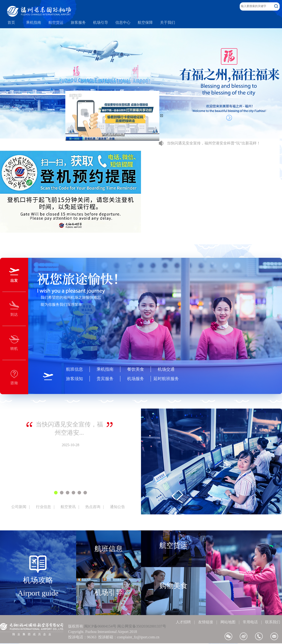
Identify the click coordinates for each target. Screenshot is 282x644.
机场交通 (166, 369)
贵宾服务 (105, 379)
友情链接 (206, 622)
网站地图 (228, 622)
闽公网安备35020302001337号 (142, 626)
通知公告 (117, 507)
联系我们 (273, 622)
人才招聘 (183, 622)
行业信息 (43, 507)
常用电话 (250, 622)
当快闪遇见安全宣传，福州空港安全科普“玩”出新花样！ (214, 143)
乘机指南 (105, 369)
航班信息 (74, 369)
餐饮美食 (136, 369)
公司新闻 (19, 507)
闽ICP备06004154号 (100, 626)
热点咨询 (93, 507)
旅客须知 (74, 379)
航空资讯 (68, 507)
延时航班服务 (166, 379)
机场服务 (136, 379)
